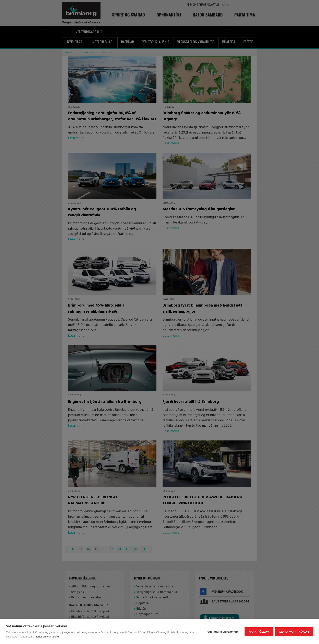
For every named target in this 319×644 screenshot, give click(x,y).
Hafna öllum (259, 632)
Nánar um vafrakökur (47, 637)
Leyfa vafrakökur (294, 632)
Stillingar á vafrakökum (223, 632)
